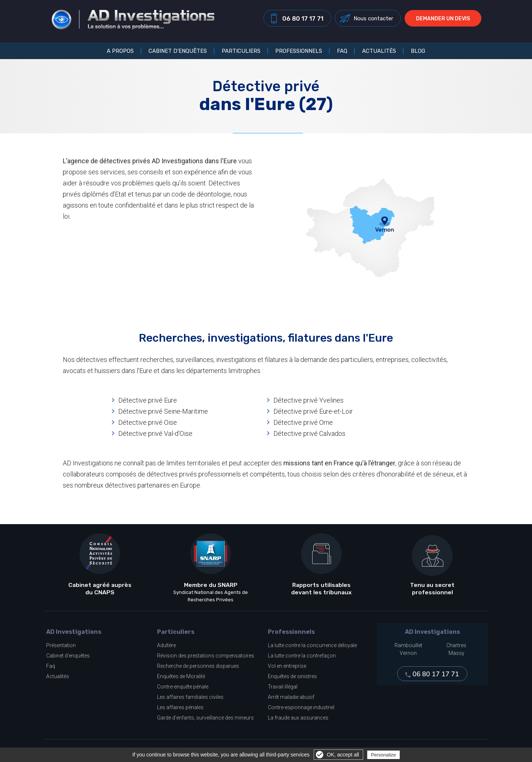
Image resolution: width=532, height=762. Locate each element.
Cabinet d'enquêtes (68, 656)
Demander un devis (446, 20)
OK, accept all (343, 755)
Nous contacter (376, 20)
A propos (120, 51)
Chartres (456, 645)
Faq (51, 666)
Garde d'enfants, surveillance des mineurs (205, 718)
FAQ (342, 51)
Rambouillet (408, 645)
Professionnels (299, 51)
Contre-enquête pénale (183, 687)
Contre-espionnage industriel (301, 707)
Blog (418, 51)
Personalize (383, 755)
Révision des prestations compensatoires (206, 656)
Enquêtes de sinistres (292, 676)
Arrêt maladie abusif (291, 697)
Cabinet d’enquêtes (178, 51)
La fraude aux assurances (298, 718)
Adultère (166, 645)
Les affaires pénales (180, 707)
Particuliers (241, 51)
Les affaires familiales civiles (190, 697)
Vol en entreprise (287, 666)
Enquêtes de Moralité (181, 676)
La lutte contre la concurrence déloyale (312, 645)
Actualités (379, 51)
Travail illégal (283, 687)
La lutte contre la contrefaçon (302, 656)
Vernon (408, 653)
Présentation (61, 645)
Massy (456, 653)
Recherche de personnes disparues (198, 666)
